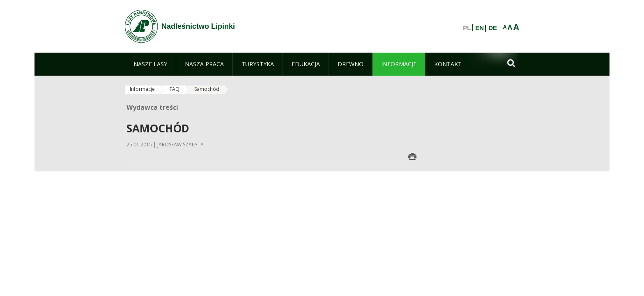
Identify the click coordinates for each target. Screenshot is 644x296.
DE (493, 28)
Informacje (142, 89)
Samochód (207, 89)
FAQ (175, 89)
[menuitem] (150, 64)
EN (480, 28)
